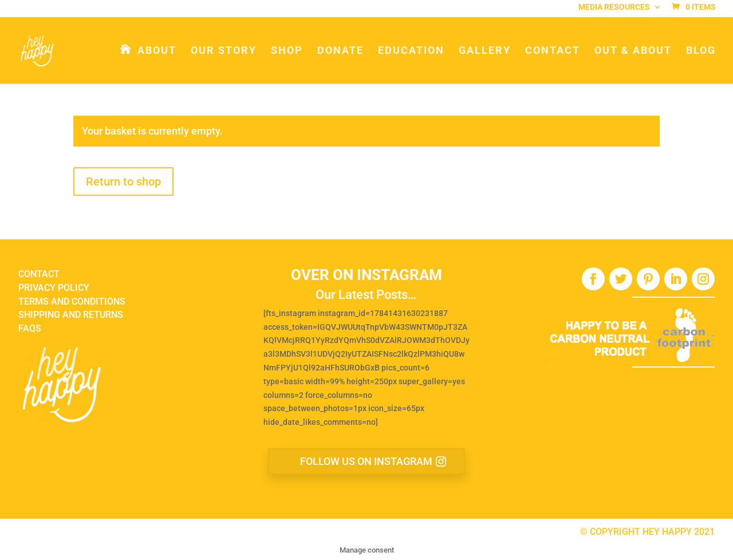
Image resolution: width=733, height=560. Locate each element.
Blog (701, 51)
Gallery (485, 51)
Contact (553, 51)
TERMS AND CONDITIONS (72, 301)
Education (411, 51)
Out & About (633, 51)
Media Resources (614, 9)
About (157, 51)
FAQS (30, 328)
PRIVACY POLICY (54, 288)
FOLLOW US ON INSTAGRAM (366, 461)
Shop (287, 51)
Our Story (224, 51)
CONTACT (39, 274)
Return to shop (123, 182)
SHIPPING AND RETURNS (71, 315)
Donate (340, 51)
